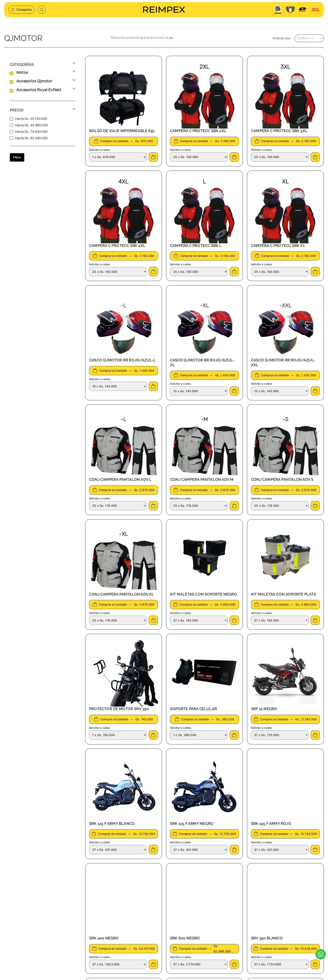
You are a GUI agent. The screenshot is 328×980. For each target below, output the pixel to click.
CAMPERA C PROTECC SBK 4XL (117, 245)
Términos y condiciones (180, 931)
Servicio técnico (115, 931)
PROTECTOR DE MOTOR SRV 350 (119, 708)
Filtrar (17, 157)
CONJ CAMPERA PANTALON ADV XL (122, 594)
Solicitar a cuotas (100, 149)
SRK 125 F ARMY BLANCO (112, 823)
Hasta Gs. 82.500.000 (31, 137)
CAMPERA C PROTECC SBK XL (278, 245)
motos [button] (22, 72)
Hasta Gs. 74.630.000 (31, 131)
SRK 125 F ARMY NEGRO (192, 823)
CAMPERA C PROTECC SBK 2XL (198, 130)
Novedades (112, 944)
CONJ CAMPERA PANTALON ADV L (120, 479)
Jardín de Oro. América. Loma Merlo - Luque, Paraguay (43, 940)
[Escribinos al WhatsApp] (321, 954)
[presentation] (259, 942)
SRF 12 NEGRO (264, 708)
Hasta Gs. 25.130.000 (31, 118)
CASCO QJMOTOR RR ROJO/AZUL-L (122, 359)
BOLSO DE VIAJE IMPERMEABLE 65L (122, 130)
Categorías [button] (22, 64)
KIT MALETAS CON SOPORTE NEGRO (204, 594)
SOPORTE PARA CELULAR (193, 708)
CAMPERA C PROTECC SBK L (196, 245)
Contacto (111, 950)
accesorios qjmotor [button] (34, 80)
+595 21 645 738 (22, 924)
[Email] (273, 927)
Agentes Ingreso (175, 944)
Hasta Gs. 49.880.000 (31, 124)
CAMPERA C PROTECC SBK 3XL (279, 130)
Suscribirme (307, 927)
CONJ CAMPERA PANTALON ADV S (282, 479)
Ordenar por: (282, 38)
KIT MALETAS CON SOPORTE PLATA (284, 594)
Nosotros (110, 924)
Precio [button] (17, 110)
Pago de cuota (114, 937)
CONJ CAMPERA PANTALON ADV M (202, 479)
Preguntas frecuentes (179, 937)
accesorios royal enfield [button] (39, 89)
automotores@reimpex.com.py (33, 931)
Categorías (21, 10)
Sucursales (172, 924)
